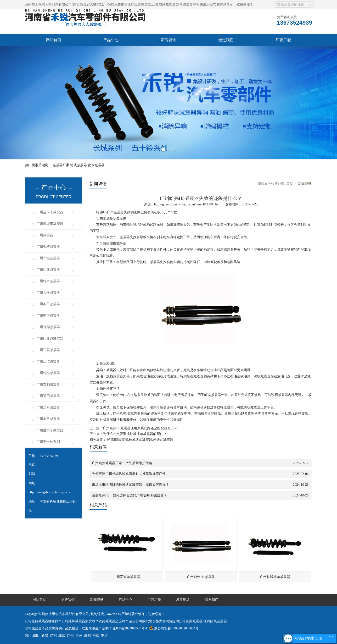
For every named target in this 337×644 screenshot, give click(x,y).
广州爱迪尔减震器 (127, 577)
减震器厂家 (62, 165)
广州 (70, 636)
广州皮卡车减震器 (50, 212)
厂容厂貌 (283, 40)
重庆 (104, 636)
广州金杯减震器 (48, 247)
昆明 (53, 636)
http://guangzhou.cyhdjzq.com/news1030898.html (188, 204)
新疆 (45, 636)
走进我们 (226, 40)
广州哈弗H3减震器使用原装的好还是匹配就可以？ (140, 428)
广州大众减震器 (48, 293)
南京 (96, 636)
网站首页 (54, 40)
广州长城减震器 (48, 258)
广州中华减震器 (48, 316)
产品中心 (111, 40)
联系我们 (212, 600)
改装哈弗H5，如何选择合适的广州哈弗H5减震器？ (129, 495)
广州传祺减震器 (48, 373)
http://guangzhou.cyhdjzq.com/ (49, 492)
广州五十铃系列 (48, 442)
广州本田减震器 (48, 304)
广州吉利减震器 (48, 384)
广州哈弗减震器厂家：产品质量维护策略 (122, 463)
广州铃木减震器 (48, 281)
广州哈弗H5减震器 (201, 577)
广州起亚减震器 (48, 270)
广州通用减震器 (48, 396)
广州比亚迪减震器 (50, 339)
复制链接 (97, 614)
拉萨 (79, 636)
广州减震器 (45, 235)
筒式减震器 (79, 165)
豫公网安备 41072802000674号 (174, 628)
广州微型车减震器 (50, 224)
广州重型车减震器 (50, 430)
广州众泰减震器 (48, 407)
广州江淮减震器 (48, 361)
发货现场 (183, 600)
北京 (62, 636)
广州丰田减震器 (48, 419)
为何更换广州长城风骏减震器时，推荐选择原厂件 (129, 474)
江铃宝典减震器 (139, 4)
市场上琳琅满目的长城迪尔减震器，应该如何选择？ (130, 485)
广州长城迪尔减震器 (275, 577)
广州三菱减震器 (48, 350)
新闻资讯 (168, 40)
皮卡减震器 (96, 165)
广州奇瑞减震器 (48, 327)
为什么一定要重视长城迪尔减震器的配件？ (135, 434)
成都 (87, 636)
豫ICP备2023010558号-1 (130, 628)
